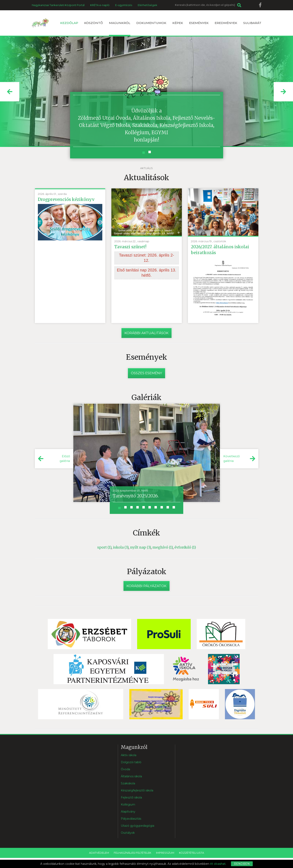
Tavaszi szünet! (130, 247)
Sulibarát (252, 23)
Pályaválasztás (131, 819)
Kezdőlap (69, 23)
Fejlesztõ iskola (131, 798)
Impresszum (165, 853)
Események (199, 23)
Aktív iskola (129, 755)
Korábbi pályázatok (146, 586)
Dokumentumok (151, 23)
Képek (178, 23)
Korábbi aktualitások (146, 333)
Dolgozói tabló (131, 762)
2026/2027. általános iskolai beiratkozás (220, 250)
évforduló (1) (185, 547)
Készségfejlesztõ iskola (137, 791)
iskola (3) (121, 547)
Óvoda (125, 769)
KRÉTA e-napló (100, 5)
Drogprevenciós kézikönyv (66, 199)
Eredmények (226, 23)
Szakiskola (128, 784)
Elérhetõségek (148, 5)
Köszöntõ (94, 23)
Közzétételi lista (192, 853)
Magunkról (120, 28)
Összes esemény (146, 373)
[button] (10, 92)
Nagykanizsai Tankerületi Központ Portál (58, 5)
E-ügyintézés (124, 5)
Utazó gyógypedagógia (138, 826)
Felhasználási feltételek (133, 853)
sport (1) (104, 547)
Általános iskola (131, 777)
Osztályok (128, 833)
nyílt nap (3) (140, 547)
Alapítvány (128, 812)
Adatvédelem (99, 853)
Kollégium (128, 805)
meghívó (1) (163, 547)
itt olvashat (218, 864)
